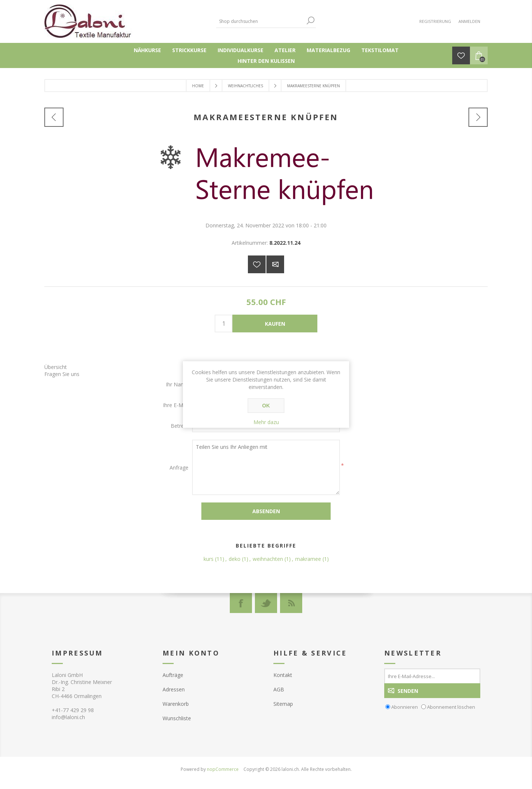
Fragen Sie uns (62, 374)
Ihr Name (177, 384)
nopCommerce (223, 769)
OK (266, 406)
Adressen (174, 689)
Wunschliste (177, 718)
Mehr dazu (266, 422)
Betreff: (180, 426)
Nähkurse (147, 50)
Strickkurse (189, 50)
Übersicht (56, 367)
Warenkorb (176, 704)
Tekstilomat (380, 50)
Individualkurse (241, 50)
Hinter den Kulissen (266, 61)
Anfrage (179, 468)
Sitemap (283, 704)
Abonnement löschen (451, 707)
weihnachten (268, 559)
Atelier (285, 50)
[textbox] (260, 21)
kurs (209, 559)
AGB (279, 689)
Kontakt (283, 675)
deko (235, 559)
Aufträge (173, 675)
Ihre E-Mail (176, 405)
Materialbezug (328, 50)
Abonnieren (405, 707)
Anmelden (469, 21)
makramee (308, 559)
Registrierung (435, 21)
